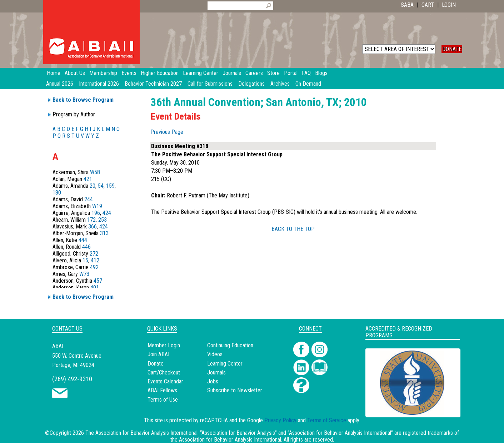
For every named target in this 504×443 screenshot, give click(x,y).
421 (88, 179)
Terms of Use (163, 400)
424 (107, 213)
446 (86, 247)
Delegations (251, 84)
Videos (215, 354)
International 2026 (99, 84)
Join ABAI (158, 354)
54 (101, 186)
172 (91, 220)
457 (98, 281)
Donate (156, 364)
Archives (280, 84)
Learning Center (225, 364)
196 (96, 213)
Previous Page (167, 132)
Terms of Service (327, 420)
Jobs (213, 381)
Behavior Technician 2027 (153, 84)
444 (83, 240)
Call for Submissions (210, 84)
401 (95, 288)
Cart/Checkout (164, 372)
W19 (97, 206)
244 (89, 199)
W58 (95, 172)
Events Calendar (165, 381)
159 (110, 186)
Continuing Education (230, 345)
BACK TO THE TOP (293, 229)
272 (94, 254)
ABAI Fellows (162, 390)
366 (93, 226)
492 (94, 267)
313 (104, 233)
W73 (84, 274)
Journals (216, 372)
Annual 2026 (60, 84)
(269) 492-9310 (72, 379)
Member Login (164, 345)
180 (57, 193)
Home (54, 73)
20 (93, 186)
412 (95, 260)
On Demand (308, 84)
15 (85, 260)
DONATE (452, 49)
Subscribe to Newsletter (235, 390)
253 (103, 220)
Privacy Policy (280, 420)
